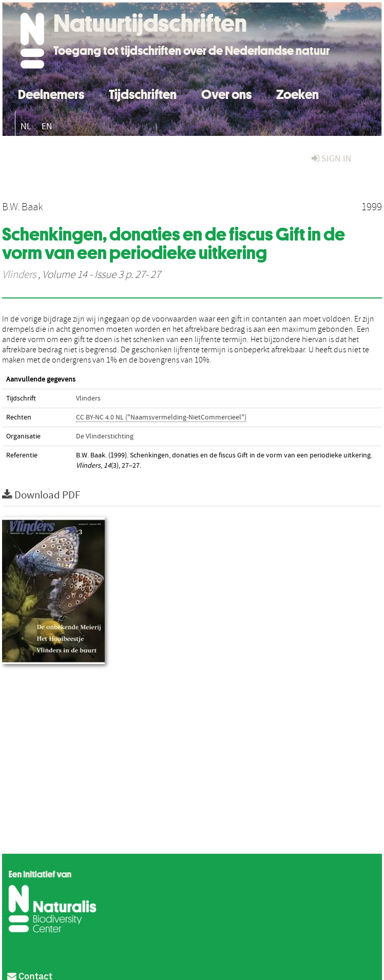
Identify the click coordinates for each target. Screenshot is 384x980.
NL (26, 126)
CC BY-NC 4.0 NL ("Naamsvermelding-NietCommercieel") (161, 417)
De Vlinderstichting (105, 436)
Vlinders (19, 275)
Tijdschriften (143, 93)
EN (47, 126)
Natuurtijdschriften (150, 23)
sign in (332, 159)
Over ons (226, 93)
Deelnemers (51, 93)
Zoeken (297, 93)
